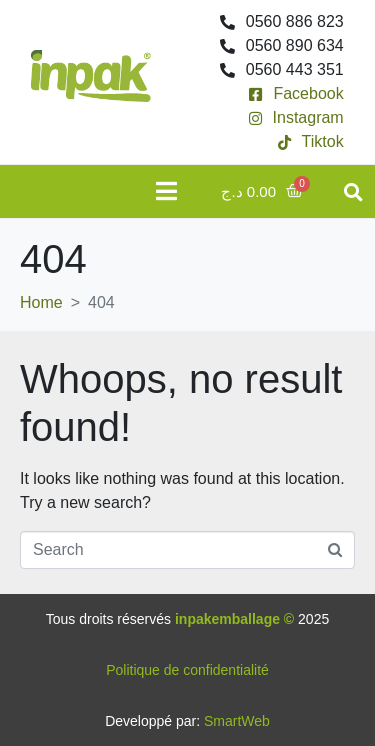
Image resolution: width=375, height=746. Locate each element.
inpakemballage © (234, 619)
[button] (353, 191)
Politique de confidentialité (187, 670)
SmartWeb (237, 721)
